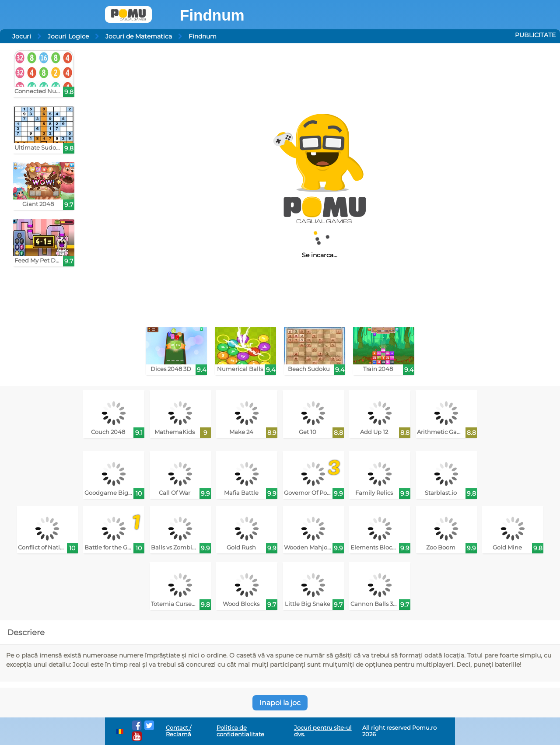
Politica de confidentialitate (240, 731)
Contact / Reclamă (178, 731)
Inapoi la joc (280, 703)
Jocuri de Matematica (139, 36)
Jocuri (22, 36)
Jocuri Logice (68, 36)
